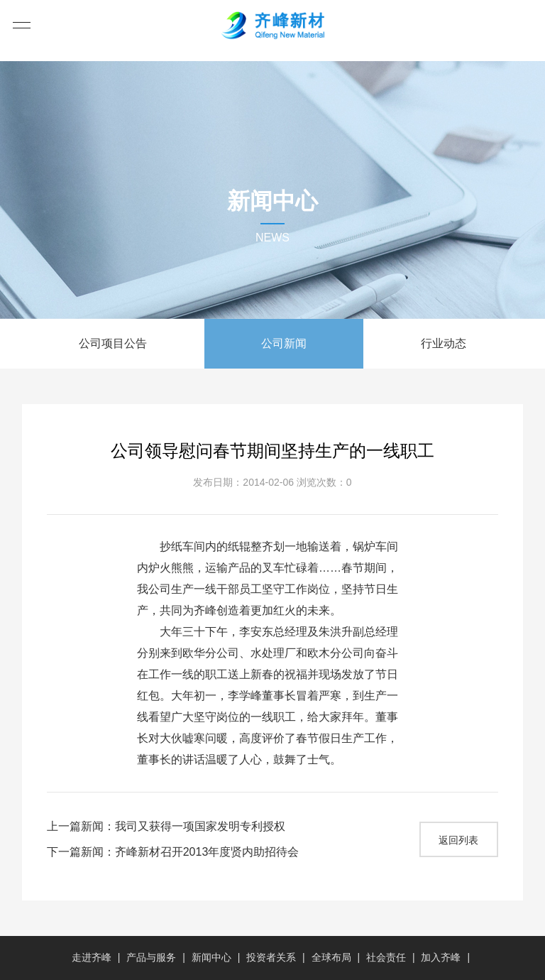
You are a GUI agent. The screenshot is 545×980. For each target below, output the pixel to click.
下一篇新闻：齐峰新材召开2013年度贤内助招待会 (173, 852)
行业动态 (444, 343)
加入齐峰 (441, 957)
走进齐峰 (92, 957)
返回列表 (458, 840)
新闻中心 (211, 957)
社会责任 (386, 957)
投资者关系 (271, 957)
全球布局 (331, 957)
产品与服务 (151, 957)
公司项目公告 (113, 343)
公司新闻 (284, 343)
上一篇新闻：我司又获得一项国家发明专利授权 (166, 826)
